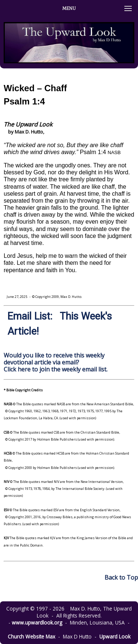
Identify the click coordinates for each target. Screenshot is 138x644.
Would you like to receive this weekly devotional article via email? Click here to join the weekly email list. (56, 362)
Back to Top (121, 577)
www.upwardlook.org (37, 622)
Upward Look (115, 636)
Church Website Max (31, 636)
